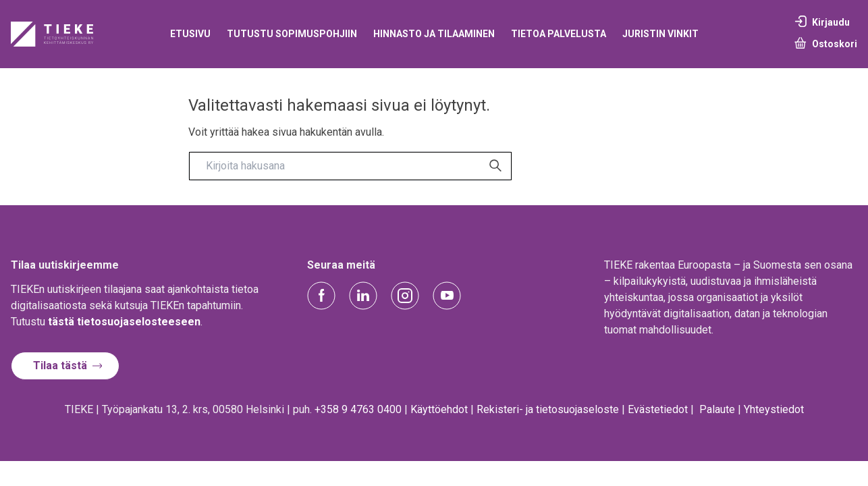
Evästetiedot (658, 409)
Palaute (717, 409)
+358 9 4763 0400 (358, 409)
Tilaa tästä (60, 366)
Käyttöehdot (439, 409)
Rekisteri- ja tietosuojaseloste (548, 409)
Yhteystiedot (774, 409)
